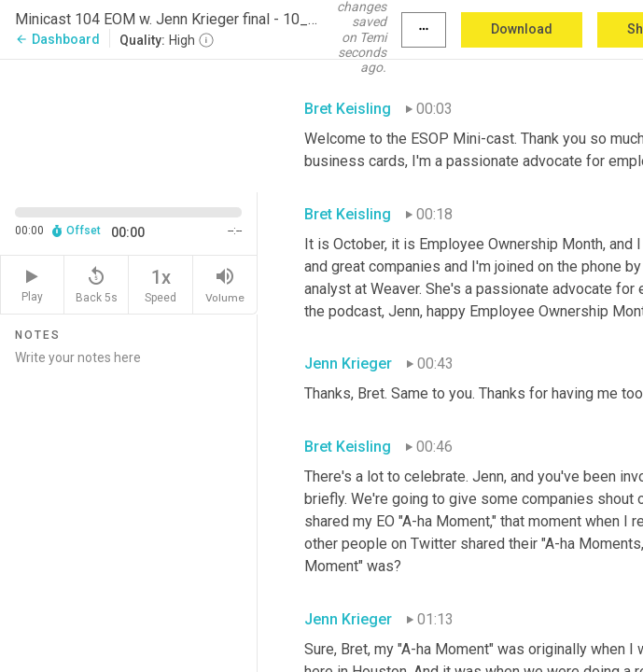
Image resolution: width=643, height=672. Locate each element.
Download (522, 29)
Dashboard (57, 39)
